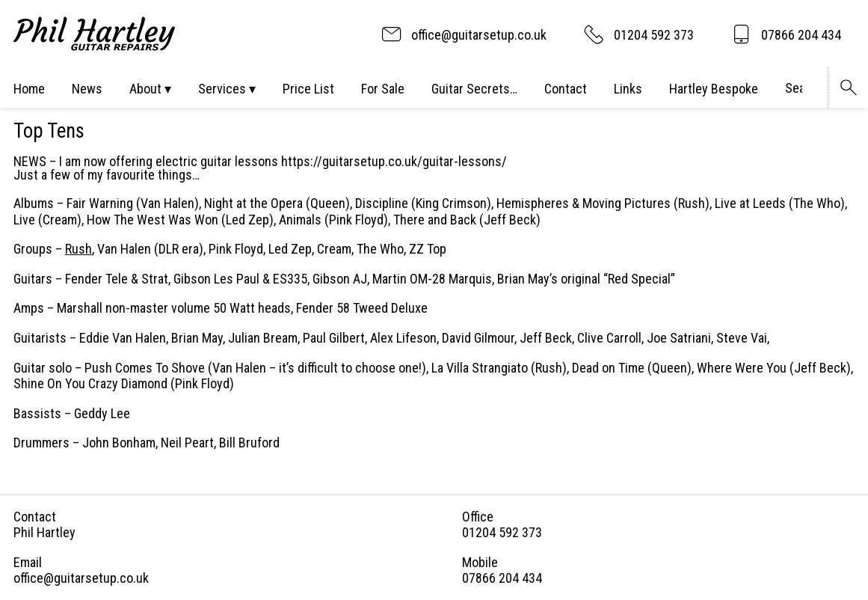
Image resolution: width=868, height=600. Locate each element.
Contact (566, 89)
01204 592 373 (502, 532)
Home (29, 89)
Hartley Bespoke (714, 89)
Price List (308, 89)
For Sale (383, 89)
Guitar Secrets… (474, 89)
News (87, 89)
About (145, 89)
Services (222, 89)
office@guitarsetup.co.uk (81, 578)
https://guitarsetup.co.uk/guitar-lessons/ (394, 161)
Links (628, 89)
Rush (79, 249)
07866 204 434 (502, 578)
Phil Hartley (44, 532)
